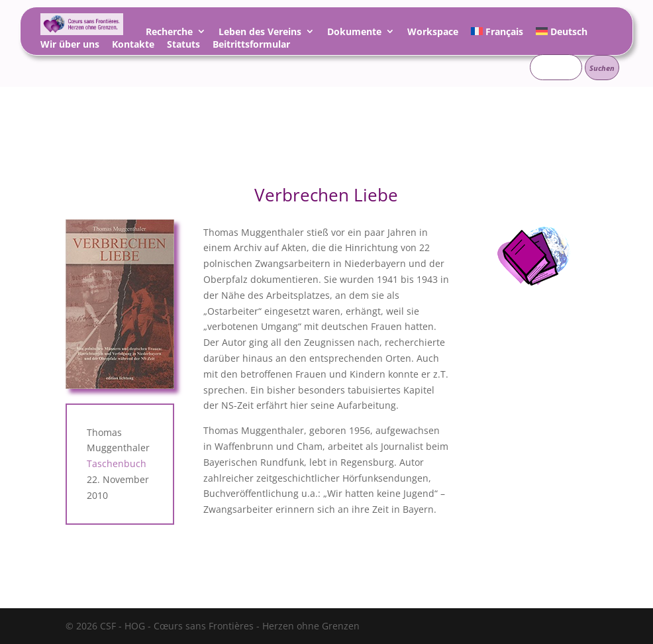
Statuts (183, 46)
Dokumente (354, 33)
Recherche (169, 33)
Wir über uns (70, 46)
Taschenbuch (117, 463)
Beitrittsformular (251, 46)
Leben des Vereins (260, 33)
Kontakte (133, 46)
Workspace (433, 33)
